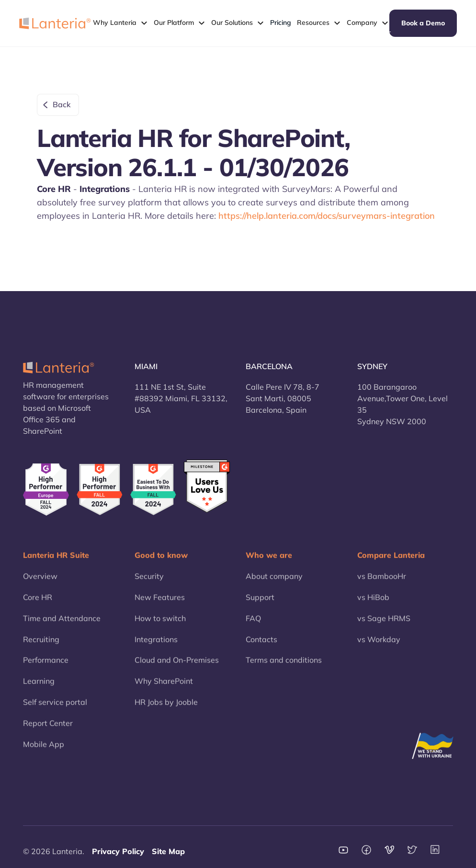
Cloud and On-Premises (177, 665)
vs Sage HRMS (384, 623)
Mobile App (44, 749)
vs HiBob (373, 602)
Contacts (261, 644)
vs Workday (379, 644)
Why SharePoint (164, 686)
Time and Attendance (62, 623)
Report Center (48, 728)
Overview (40, 581)
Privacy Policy (118, 851)
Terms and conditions (284, 665)
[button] (120, 23)
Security (149, 581)
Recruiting (41, 644)
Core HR (38, 602)
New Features (160, 602)
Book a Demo (423, 23)
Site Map (168, 851)
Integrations (156, 644)
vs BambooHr (382, 581)
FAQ (253, 623)
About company (274, 581)
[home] (55, 23)
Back (62, 104)
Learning (39, 686)
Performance (46, 665)
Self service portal (55, 707)
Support (260, 602)
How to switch (160, 623)
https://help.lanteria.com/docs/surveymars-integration (327, 216)
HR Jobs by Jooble (166, 707)
